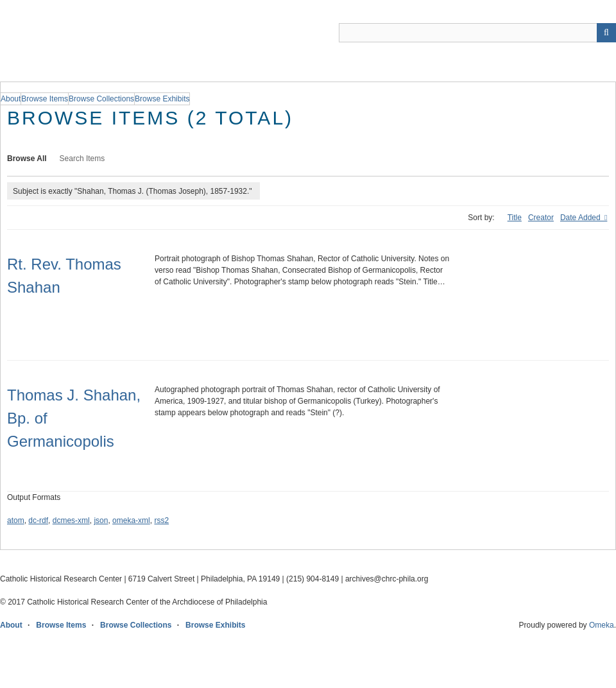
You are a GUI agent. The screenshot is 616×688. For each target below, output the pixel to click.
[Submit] (606, 33)
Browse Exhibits (215, 625)
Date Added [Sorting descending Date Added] (581, 218)
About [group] (11, 99)
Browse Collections (136, 625)
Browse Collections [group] (101, 99)
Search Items (82, 159)
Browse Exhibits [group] (162, 99)
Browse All (27, 159)
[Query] (477, 33)
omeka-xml (131, 520)
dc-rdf (38, 520)
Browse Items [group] (45, 99)
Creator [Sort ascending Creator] (541, 218)
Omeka (602, 625)
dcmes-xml (71, 520)
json (101, 520)
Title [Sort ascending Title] (515, 218)
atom (16, 520)
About (11, 625)
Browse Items (61, 625)
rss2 (161, 520)
